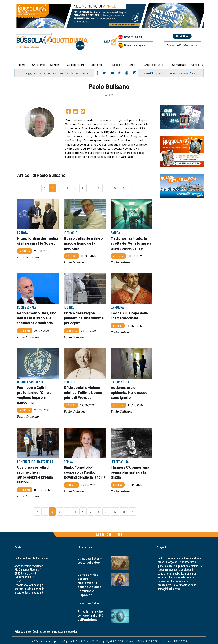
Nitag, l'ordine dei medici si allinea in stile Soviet (38, 241)
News (133, 37)
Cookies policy (41, 630)
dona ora (182, 36)
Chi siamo (38, 65)
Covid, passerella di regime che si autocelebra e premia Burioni (35, 473)
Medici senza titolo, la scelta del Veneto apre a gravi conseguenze (131, 243)
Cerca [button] (197, 65)
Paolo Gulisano (28, 257)
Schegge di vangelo (36, 73)
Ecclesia (71, 404)
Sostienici (97, 65)
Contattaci (179, 65)
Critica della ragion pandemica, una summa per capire (84, 317)
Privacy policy (23, 630)
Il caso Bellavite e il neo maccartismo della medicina (84, 243)
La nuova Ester (88, 601)
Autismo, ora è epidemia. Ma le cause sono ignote (129, 392)
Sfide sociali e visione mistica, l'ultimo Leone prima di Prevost (83, 392)
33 (124, 188)
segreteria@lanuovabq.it (29, 587)
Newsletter (182, 45)
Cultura (118, 325)
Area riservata (154, 65)
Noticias (135, 45)
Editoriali (72, 256)
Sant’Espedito (155, 73)
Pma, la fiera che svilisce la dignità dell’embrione (90, 614)
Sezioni (55, 65)
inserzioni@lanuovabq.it (29, 591)
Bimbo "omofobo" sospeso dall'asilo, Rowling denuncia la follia (80, 473)
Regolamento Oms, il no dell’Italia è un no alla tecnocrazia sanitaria (37, 317)
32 (115, 188)
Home (22, 65)
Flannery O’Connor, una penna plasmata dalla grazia (130, 471)
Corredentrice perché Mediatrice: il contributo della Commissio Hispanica (89, 583)
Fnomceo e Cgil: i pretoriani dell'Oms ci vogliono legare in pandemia (35, 394)
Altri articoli (109, 532)
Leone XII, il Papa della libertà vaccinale (130, 315)
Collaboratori (75, 65)
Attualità (25, 251)
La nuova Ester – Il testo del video (91, 558)
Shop (132, 65)
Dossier (117, 65)
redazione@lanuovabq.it (29, 583)
